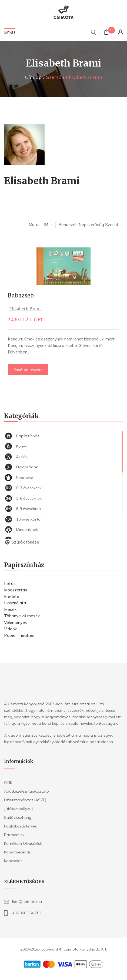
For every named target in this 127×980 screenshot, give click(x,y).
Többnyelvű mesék (22, 616)
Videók (10, 629)
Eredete (12, 596)
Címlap (33, 77)
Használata (15, 603)
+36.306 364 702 (27, 913)
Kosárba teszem (28, 370)
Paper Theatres (19, 635)
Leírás (10, 583)
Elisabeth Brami (26, 309)
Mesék (10, 609)
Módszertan (16, 590)
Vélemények (15, 622)
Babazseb (21, 295)
